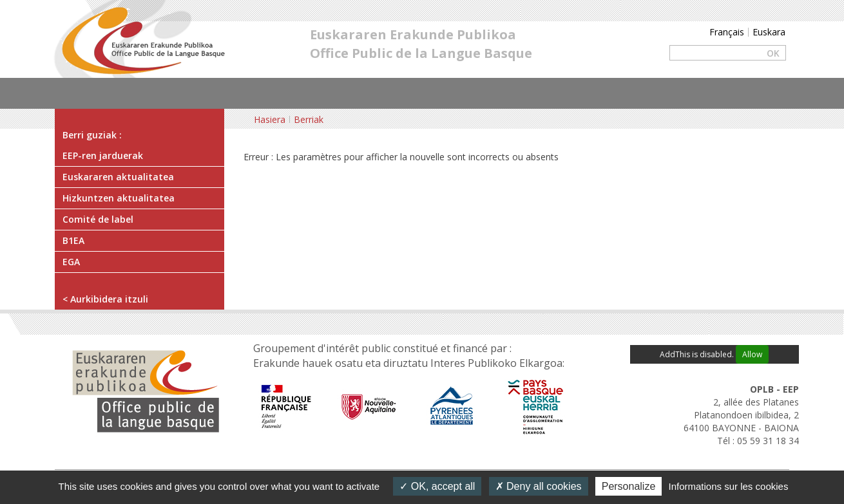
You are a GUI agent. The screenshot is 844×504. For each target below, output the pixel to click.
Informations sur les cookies (728, 486)
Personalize (629, 486)
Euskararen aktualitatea (118, 177)
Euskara (769, 32)
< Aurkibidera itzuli (105, 299)
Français (727, 32)
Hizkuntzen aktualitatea (119, 198)
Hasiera (270, 119)
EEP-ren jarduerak (103, 155)
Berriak (309, 119)
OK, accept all (437, 486)
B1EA (73, 240)
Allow (752, 354)
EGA (71, 262)
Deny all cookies (539, 486)
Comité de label (98, 219)
